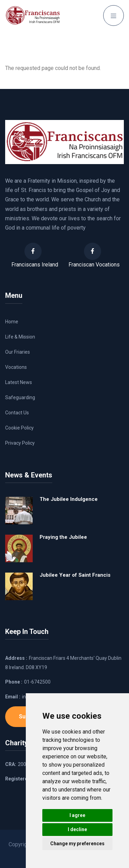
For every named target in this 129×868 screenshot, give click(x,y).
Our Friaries (18, 352)
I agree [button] (77, 815)
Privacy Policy (20, 443)
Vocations (16, 367)
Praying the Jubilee (63, 537)
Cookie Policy (19, 428)
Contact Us (17, 413)
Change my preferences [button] (77, 844)
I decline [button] (77, 829)
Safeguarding (20, 397)
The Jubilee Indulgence (69, 499)
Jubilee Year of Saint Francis (75, 575)
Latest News (19, 382)
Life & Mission (20, 337)
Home (12, 322)
